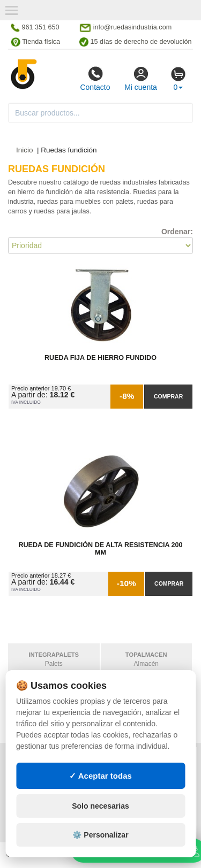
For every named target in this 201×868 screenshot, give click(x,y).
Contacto (95, 79)
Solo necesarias (100, 817)
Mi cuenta (141, 79)
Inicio (25, 150)
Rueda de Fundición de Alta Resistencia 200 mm (100, 549)
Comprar (168, 396)
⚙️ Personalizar (100, 846)
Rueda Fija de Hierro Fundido (100, 358)
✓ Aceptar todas (100, 787)
